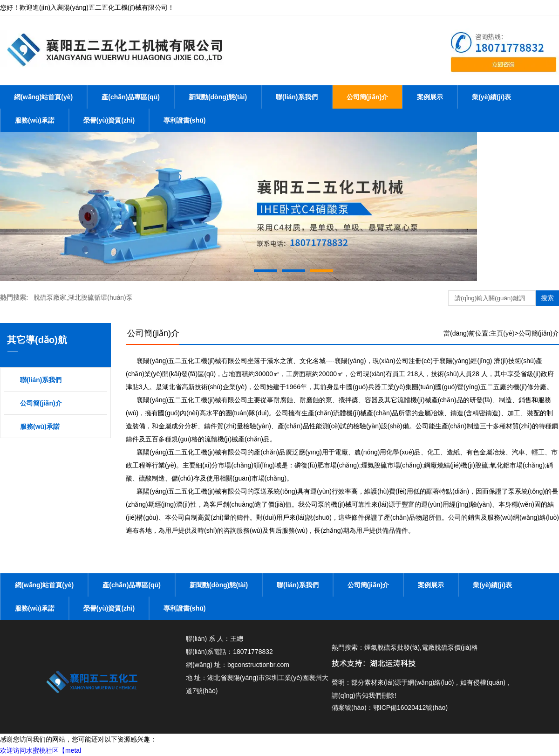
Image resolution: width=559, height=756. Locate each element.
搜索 (547, 298)
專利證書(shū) (184, 120)
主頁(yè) (502, 333)
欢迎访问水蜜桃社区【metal (41, 750)
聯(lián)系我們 (297, 97)
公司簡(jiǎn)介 (368, 97)
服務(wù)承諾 (35, 120)
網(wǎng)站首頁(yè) (43, 97)
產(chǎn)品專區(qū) (131, 97)
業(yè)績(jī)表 (491, 97)
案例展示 (430, 97)
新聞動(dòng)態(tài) (218, 97)
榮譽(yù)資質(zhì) (109, 120)
